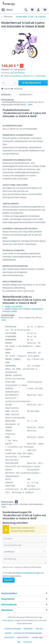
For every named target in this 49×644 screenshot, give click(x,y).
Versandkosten (8, 620)
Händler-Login (37, 637)
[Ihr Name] (24, 538)
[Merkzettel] (32, 10)
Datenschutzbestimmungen (28, 573)
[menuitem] (7, 10)
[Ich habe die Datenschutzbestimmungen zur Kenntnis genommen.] (3, 573)
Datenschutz (9, 637)
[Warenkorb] (45, 10)
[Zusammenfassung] (24, 545)
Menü (7, 9)
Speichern (9, 580)
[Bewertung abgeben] (24, 552)
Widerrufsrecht (23, 637)
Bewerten (17, 89)
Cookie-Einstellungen (13, 629)
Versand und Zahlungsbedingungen (28, 633)
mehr (30, 105)
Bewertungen (7, 502)
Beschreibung (7, 100)
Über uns (39, 629)
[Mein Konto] (38, 10)
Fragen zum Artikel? (12, 306)
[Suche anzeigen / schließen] (26, 10)
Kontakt (8, 633)
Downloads (28, 629)
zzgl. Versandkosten (17, 73)
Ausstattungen (8, 315)
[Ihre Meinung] (24, 560)
